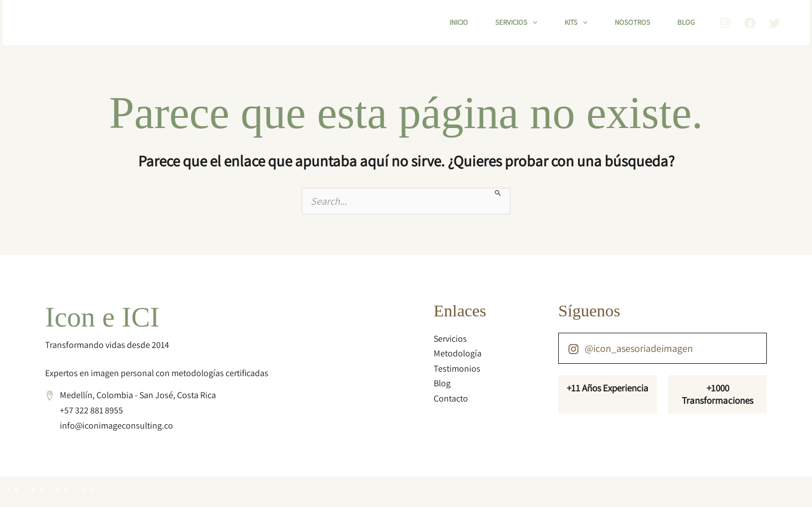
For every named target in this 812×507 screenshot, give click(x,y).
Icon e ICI (102, 317)
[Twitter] (775, 23)
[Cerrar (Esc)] (86, 486)
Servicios (516, 23)
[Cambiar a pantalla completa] (36, 486)
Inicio (459, 22)
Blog (686, 22)
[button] (532, 23)
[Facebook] (750, 23)
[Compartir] (61, 486)
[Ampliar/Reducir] (11, 486)
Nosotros (632, 22)
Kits (576, 23)
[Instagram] (725, 23)
